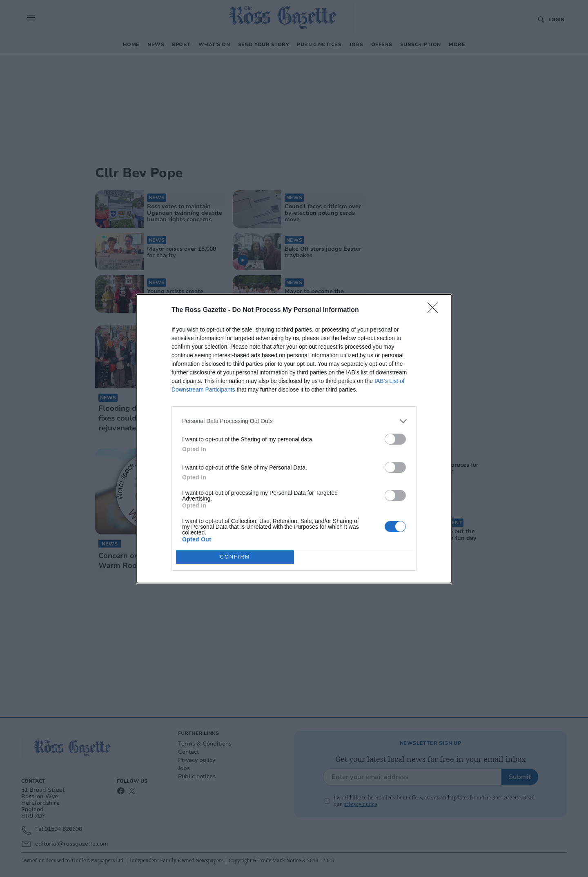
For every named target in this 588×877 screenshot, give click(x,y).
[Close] (435, 310)
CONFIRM (235, 557)
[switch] (395, 439)
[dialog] (294, 439)
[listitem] (294, 421)
